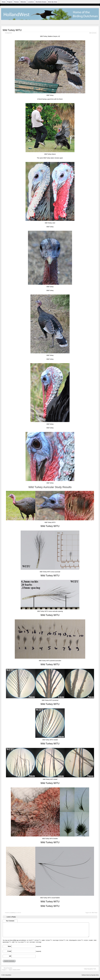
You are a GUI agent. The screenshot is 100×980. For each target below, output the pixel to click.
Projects (10, 2)
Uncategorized (8, 33)
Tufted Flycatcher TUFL (91, 969)
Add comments (93, 33)
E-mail (9, 951)
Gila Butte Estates (41, 2)
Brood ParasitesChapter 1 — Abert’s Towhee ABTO (11, 969)
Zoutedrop (13, 913)
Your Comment (10, 921)
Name (9, 946)
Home (4, 2)
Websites (23, 2)
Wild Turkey (95, 913)
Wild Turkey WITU (12, 30)
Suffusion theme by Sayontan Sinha (90, 975)
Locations (31, 2)
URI (10, 956)
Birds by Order (53, 2)
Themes (16, 2)
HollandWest (8, 975)
